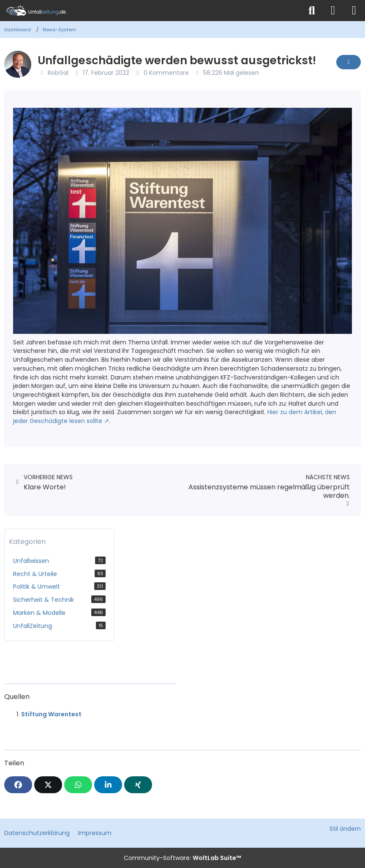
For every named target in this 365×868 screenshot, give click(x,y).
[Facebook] (18, 785)
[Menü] (354, 11)
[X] (48, 785)
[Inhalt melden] (349, 62)
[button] (108, 785)
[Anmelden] (333, 11)
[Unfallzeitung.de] (151, 11)
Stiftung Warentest (51, 714)
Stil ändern (345, 829)
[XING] (138, 785)
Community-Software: (182, 858)
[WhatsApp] (78, 785)
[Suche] (312, 11)
